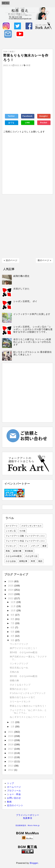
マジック (23, 546)
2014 (11, 762)
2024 (11, 590)
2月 (13, 722)
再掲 (8, 551)
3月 (13, 640)
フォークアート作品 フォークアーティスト (25, 541)
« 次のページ (11, 260)
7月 (13, 623)
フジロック (11, 546)
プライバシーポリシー (28, 815)
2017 (11, 749)
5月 (13, 632)
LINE (28, 123)
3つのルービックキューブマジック (28, 693)
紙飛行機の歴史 (21, 276)
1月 (13, 727)
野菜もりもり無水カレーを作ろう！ (28, 706)
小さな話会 (11, 561)
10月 (14, 611)
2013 (11, 766)
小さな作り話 (31, 556)
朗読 (40, 561)
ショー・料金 (14, 794)
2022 (11, 598)
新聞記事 (23, 561)
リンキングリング (19, 664)
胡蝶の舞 (14, 681)
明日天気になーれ (19, 668)
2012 (11, 770)
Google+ (44, 116)
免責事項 (28, 818)
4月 (13, 636)
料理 (33, 561)
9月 (13, 615)
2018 (11, 745)
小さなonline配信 (14, 556)
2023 (11, 594)
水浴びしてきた (21, 289)
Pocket (44, 123)
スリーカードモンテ (20, 702)
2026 (11, 581)
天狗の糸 (14, 672)
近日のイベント (15, 805)
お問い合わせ (14, 798)
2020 (11, 736)
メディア (35, 546)
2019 (11, 740)
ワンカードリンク (19, 644)
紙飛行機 (17, 551)
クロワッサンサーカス (32, 526)
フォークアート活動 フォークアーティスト (25, 536)
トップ (11, 783)
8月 (13, 619)
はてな (11, 123)
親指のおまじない (19, 689)
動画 (9, 802)
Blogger (34, 863)
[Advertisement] (27, 226)
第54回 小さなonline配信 (24, 652)
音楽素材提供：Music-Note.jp (27, 825)
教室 (45, 546)
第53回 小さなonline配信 (24, 676)
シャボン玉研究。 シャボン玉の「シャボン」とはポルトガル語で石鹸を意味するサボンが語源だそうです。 (33, 329)
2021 (11, 732)
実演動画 (29, 551)
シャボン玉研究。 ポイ (25, 301)
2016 (11, 753)
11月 (14, 606)
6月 (13, 628)
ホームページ (14, 787)
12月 (14, 602)
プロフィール (14, 791)
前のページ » (44, 260)
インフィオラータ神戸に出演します (32, 314)
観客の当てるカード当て (22, 697)
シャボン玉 (11, 531)
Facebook (27, 116)
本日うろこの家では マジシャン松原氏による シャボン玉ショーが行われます (32, 342)
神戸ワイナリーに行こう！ (24, 648)
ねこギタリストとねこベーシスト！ (28, 717)
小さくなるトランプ (20, 685)
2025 (11, 586)
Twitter (11, 116)
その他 (22, 531)
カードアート (12, 526)
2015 (11, 757)
